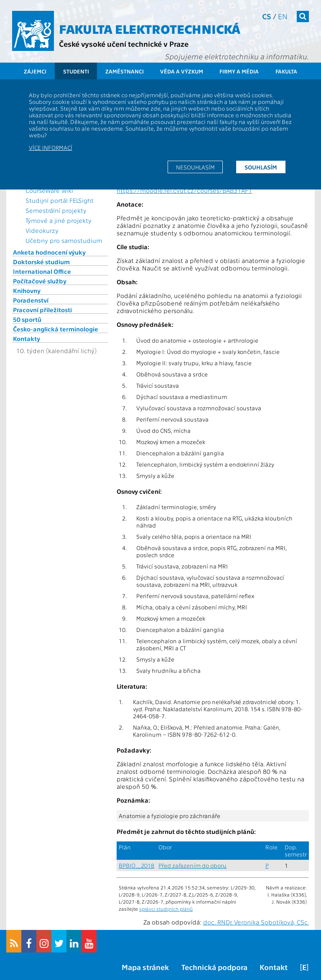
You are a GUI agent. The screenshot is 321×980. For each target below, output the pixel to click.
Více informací (51, 147)
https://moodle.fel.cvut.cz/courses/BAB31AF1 (184, 190)
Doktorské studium (41, 262)
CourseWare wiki (49, 190)
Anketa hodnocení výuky (49, 252)
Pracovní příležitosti (42, 310)
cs (267, 16)
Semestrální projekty (56, 210)
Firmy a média (239, 71)
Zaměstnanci (125, 71)
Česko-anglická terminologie (56, 329)
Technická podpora (214, 967)
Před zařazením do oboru (192, 865)
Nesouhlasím (195, 167)
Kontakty (27, 338)
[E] (304, 967)
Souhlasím (261, 167)
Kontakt (274, 967)
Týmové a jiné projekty (59, 220)
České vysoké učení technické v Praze (124, 44)
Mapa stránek (145, 967)
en (283, 16)
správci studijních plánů (166, 909)
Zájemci (35, 71)
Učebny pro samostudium (64, 240)
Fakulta (286, 71)
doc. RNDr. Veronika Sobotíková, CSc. (256, 922)
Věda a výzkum (182, 71)
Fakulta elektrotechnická (150, 28)
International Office (42, 271)
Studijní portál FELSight (60, 200)
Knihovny (27, 290)
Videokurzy (42, 230)
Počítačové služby (40, 281)
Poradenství (31, 300)
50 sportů (27, 319)
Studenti (76, 71)
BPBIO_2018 (136, 865)
